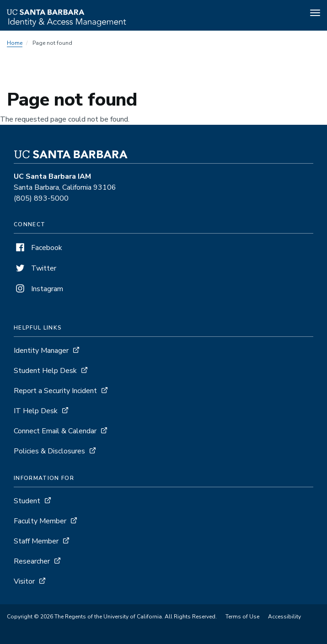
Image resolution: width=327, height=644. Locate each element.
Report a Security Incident (55, 391)
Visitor (24, 581)
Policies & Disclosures (49, 451)
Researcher (32, 561)
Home (15, 43)
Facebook (38, 248)
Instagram (38, 289)
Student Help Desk (45, 371)
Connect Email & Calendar (55, 431)
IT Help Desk (36, 411)
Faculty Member (40, 521)
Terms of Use (242, 617)
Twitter (35, 268)
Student (27, 501)
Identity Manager (41, 351)
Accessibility (284, 617)
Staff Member (36, 541)
